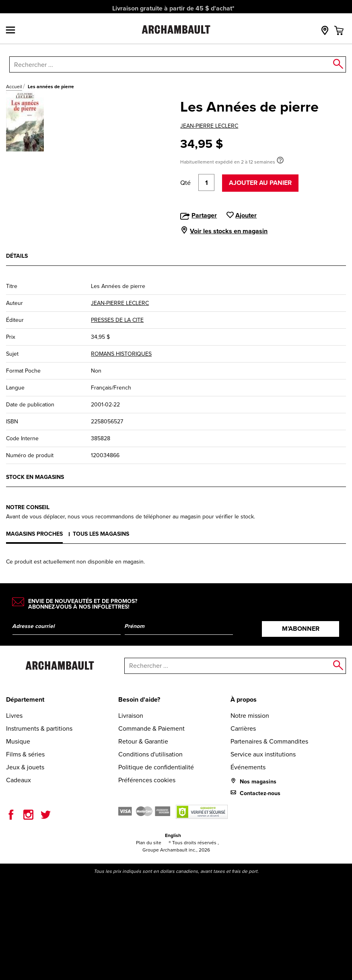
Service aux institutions (263, 754)
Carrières (243, 728)
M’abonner (301, 629)
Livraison (131, 716)
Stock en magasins (35, 477)
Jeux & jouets (25, 767)
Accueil (14, 87)
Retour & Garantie (143, 741)
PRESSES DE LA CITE (117, 320)
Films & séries (25, 754)
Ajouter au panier (260, 183)
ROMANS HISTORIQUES (121, 354)
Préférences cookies (147, 780)
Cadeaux (19, 780)
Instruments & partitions (39, 728)
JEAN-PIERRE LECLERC (209, 126)
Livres (14, 716)
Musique (18, 741)
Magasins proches (34, 534)
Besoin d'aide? (139, 699)
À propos (244, 699)
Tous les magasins (101, 534)
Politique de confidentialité (156, 767)
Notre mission (250, 716)
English (173, 835)
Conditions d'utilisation (150, 754)
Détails (17, 256)
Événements (248, 767)
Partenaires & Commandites (269, 741)
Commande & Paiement (151, 728)
